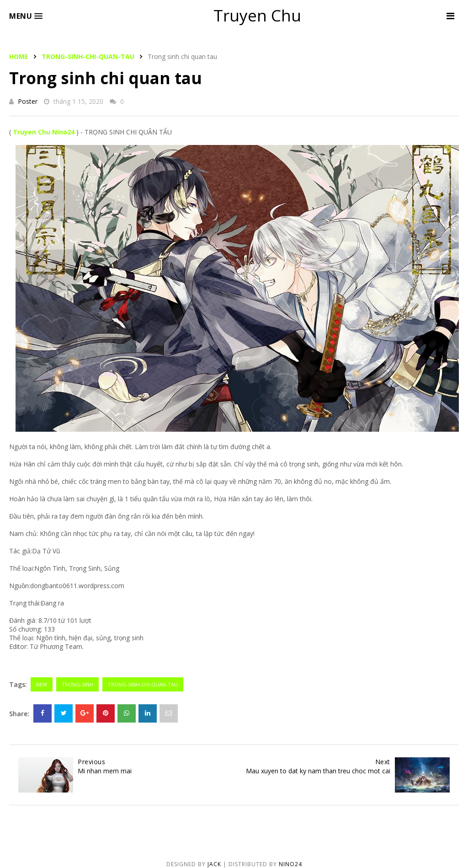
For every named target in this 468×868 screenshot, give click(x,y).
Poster (28, 101)
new (42, 684)
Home (19, 56)
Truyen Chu (257, 15)
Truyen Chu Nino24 (44, 132)
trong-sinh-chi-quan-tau (88, 56)
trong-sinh (77, 684)
